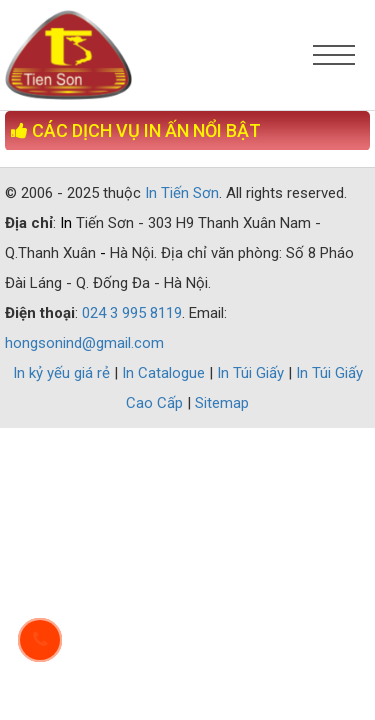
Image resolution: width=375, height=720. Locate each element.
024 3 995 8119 (132, 313)
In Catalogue (165, 373)
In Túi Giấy (252, 373)
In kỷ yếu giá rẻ (63, 373)
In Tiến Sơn (182, 193)
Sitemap (222, 403)
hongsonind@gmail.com (84, 343)
